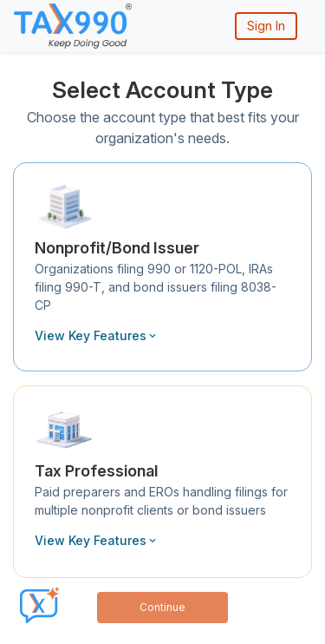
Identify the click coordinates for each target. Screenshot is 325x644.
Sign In (266, 26)
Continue (162, 607)
